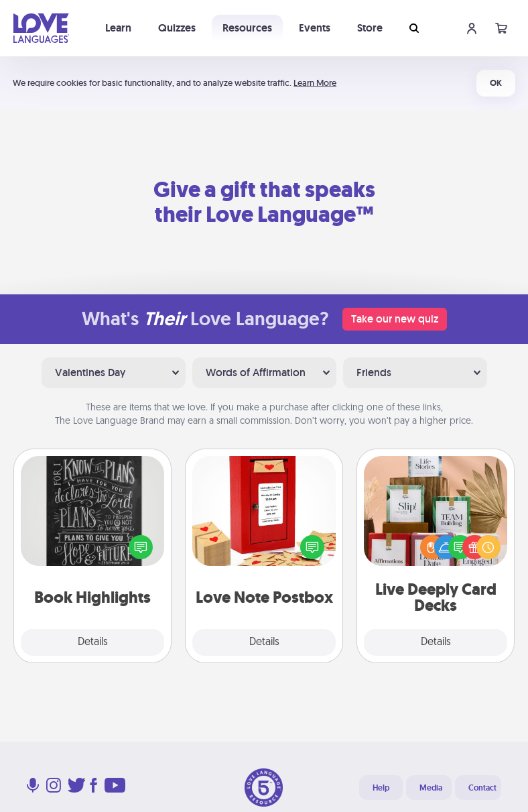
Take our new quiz (395, 319)
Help (381, 788)
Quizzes (177, 28)
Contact (482, 788)
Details (93, 642)
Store (370, 28)
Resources (247, 28)
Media (431, 788)
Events (315, 28)
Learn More (315, 83)
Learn (118, 28)
